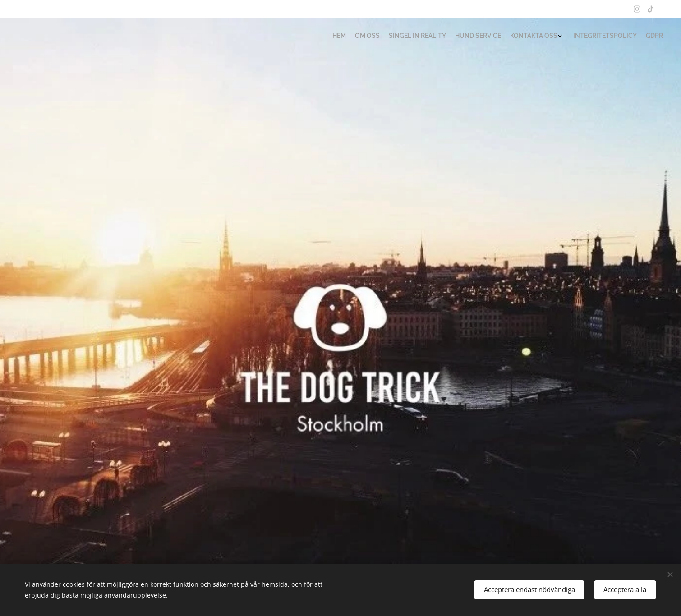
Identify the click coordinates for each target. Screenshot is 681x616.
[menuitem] (603, 37)
